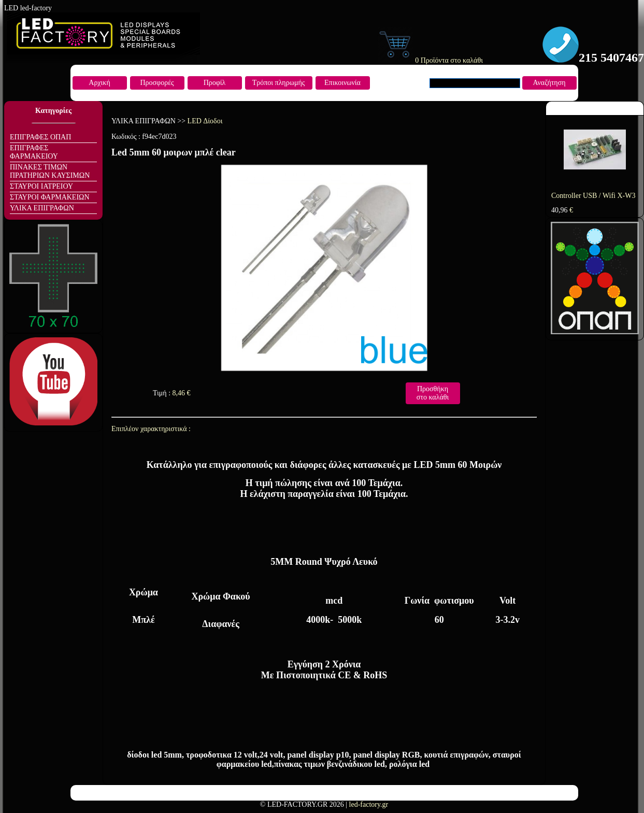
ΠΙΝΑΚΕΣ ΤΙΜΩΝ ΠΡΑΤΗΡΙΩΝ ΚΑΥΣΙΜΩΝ (50, 171)
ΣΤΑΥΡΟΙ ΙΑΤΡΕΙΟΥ (41, 186)
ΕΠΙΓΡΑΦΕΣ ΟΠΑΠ (40, 137)
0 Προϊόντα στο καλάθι (430, 60)
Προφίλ (215, 83)
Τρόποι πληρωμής (279, 83)
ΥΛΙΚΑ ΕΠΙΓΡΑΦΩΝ (42, 208)
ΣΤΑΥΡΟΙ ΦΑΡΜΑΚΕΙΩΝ (50, 197)
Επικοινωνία (342, 83)
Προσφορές (157, 83)
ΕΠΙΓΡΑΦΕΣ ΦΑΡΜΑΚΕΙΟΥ (34, 152)
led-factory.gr (369, 804)
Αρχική (99, 83)
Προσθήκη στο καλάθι (433, 393)
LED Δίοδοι (205, 121)
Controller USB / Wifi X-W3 (593, 196)
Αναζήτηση (549, 83)
